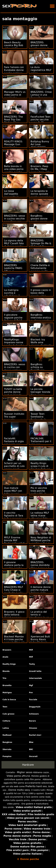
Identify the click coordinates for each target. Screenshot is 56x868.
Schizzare (34, 714)
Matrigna (7, 693)
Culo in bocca (9, 700)
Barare (32, 721)
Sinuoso (33, 728)
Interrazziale (35, 678)
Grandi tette (35, 671)
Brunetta (7, 685)
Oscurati (33, 756)
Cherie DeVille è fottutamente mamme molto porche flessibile (40, 270)
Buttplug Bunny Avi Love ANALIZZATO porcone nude (40, 146)
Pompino (7, 756)
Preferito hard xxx (36, 786)
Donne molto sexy (19, 790)
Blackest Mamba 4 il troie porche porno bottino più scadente (14, 641)
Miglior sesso (25, 772)
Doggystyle (35, 707)
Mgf (31, 685)
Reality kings (9, 664)
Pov (31, 693)
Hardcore (28, 765)
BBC (31, 749)
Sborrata (7, 749)
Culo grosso (8, 714)
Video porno (14, 776)
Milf (31, 650)
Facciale (33, 700)
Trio (4, 678)
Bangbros (7, 742)
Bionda (6, 671)
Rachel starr (35, 735)
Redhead (7, 735)
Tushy (32, 664)
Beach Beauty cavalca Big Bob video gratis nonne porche (14, 47)
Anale (5, 657)
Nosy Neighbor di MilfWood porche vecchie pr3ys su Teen (41, 542)
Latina (6, 728)
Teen (5, 707)
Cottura (6, 721)
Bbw (31, 742)
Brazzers (7, 650)
